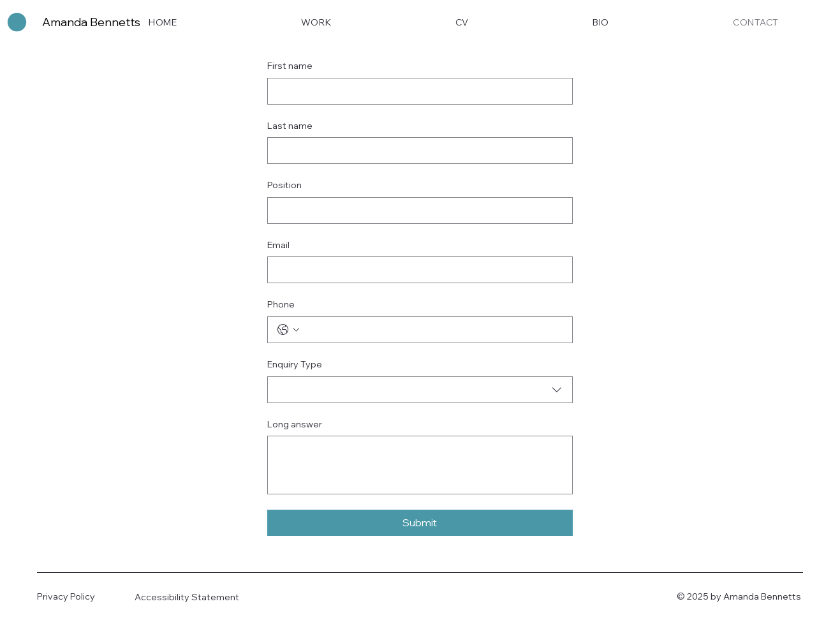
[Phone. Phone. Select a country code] (288, 330)
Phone (281, 304)
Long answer (295, 424)
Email (278, 245)
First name (290, 66)
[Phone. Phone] (433, 330)
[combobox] (420, 390)
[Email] (416, 270)
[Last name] (416, 151)
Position (284, 185)
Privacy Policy (66, 596)
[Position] (416, 211)
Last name (290, 126)
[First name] (416, 91)
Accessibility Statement (187, 597)
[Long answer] (420, 465)
